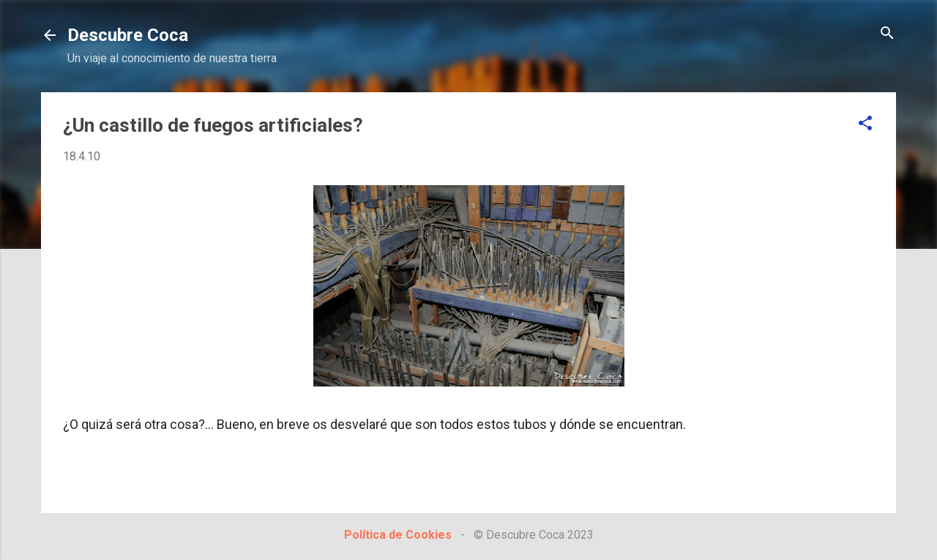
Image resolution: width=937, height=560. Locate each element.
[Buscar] (887, 34)
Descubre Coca (128, 35)
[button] (865, 124)
